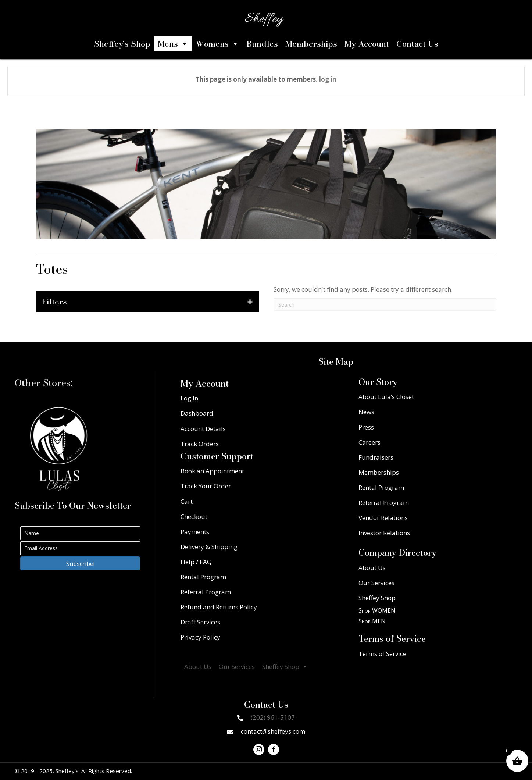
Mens (173, 44)
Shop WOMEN (377, 610)
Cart (187, 501)
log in (328, 79)
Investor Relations (384, 533)
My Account (367, 44)
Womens (217, 44)
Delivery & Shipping (209, 547)
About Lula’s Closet (386, 397)
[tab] (147, 302)
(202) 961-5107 (273, 717)
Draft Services (200, 622)
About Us (198, 667)
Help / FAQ (196, 562)
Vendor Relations (383, 518)
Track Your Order (206, 486)
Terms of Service (382, 654)
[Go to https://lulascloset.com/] (59, 449)
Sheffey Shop (285, 667)
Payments (195, 532)
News (366, 412)
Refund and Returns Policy (219, 607)
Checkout (194, 517)
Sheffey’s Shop (122, 44)
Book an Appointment (212, 471)
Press (366, 427)
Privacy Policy (200, 637)
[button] (80, 563)
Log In (189, 398)
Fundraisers (376, 457)
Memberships (311, 44)
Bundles (262, 44)
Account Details (203, 429)
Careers (369, 442)
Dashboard (197, 413)
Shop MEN (372, 621)
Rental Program (203, 577)
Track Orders (200, 444)
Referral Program (206, 592)
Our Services (237, 667)
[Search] (385, 314)
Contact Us (417, 44)
